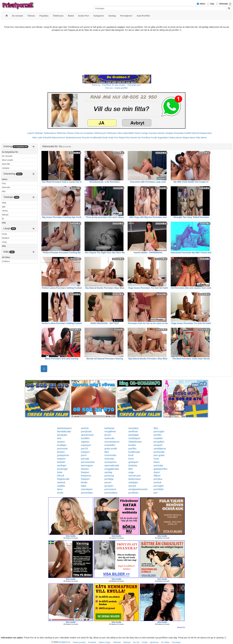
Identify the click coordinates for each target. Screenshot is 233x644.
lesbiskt (61, 462)
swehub (61, 482)
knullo (60, 493)
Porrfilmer (146, 138)
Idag (4, 203)
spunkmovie (87, 435)
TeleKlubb (117, 642)
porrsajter (159, 486)
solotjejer (133, 482)
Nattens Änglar (105, 642)
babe (84, 486)
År (3, 219)
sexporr (61, 442)
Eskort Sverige (141, 133)
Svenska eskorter (157, 133)
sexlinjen (62, 466)
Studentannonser (74, 138)
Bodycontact (206, 133)
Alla (4, 191)
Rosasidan (179, 133)
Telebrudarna (50, 133)
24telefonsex (135, 442)
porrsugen (159, 431)
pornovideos (111, 493)
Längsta (6, 168)
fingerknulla (63, 479)
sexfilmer (133, 431)
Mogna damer (189, 138)
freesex (85, 469)
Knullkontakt (96, 138)
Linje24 (31, 133)
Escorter (86, 138)
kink (59, 438)
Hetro (203, 4)
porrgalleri (159, 442)
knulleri (132, 445)
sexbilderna (160, 449)
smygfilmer (110, 431)
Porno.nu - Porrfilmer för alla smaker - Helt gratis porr (116, 85)
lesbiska (133, 466)
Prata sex (79, 133)
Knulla (154, 138)
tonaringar (62, 469)
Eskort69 (47, 138)
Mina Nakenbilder (126, 133)
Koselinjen (89, 133)
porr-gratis (159, 455)
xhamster (109, 459)
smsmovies (110, 455)
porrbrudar (159, 452)
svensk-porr (135, 476)
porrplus (158, 479)
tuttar (60, 472)
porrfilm (158, 435)
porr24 (84, 449)
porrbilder (159, 489)
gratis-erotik (111, 449)
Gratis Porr (113, 138)
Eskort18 (196, 133)
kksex (157, 462)
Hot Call (136, 642)
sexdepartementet (138, 489)
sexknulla (109, 438)
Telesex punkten (79, 642)
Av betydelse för (10, 152)
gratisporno (63, 455)
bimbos (61, 452)
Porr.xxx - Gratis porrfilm (117, 88)
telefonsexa (134, 479)
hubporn (85, 452)
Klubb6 (188, 133)
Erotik (105, 138)
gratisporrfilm (160, 469)
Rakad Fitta (124, 138)
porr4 (84, 455)
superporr (86, 445)
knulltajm (62, 445)
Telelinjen (39, 133)
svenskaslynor (112, 442)
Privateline (92, 642)
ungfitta (61, 486)
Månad (5, 215)
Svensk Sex (136, 138)
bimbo (84, 482)
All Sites (6, 257)
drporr (157, 472)
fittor (156, 428)
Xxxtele (145, 642)
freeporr (85, 472)
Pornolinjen (176, 642)
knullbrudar (134, 452)
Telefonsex (61, 133)
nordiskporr (134, 438)
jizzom (108, 435)
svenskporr (87, 489)
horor (131, 459)
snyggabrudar (112, 469)
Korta (4, 234)
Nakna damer (176, 138)
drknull (61, 476)
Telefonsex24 (100, 133)
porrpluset (86, 431)
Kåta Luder (37, 138)
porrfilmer (133, 493)
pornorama (110, 489)
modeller (158, 438)
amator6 (158, 445)
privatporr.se (64, 642)
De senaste (7, 156)
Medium (6, 238)
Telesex (70, 133)
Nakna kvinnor (58, 138)
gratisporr (133, 462)
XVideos (6, 261)
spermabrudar (112, 466)
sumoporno (110, 462)
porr (156, 493)
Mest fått (6, 164)
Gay (212, 4)
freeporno (86, 476)
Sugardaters (163, 138)
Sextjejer (169, 133)
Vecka (5, 211)
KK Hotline (165, 642)
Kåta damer (201, 138)
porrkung (109, 476)
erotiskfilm (110, 445)
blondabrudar (64, 431)
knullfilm (85, 438)
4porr (60, 489)
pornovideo (87, 493)
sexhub (85, 428)
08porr (157, 476)
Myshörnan (154, 642)
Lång (4, 242)
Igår (4, 207)
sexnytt (132, 486)
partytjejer (134, 435)
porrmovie (62, 449)
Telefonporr (112, 133)
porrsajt (85, 459)
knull (131, 455)
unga (131, 472)
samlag (108, 472)
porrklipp (109, 479)
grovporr (109, 486)
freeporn (85, 479)
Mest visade (8, 160)
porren (108, 482)
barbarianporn (64, 428)
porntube (158, 466)
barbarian (110, 428)
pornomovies (88, 462)
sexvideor (133, 428)
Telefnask (127, 642)
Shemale (224, 4)
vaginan (85, 442)
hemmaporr (87, 466)
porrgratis (62, 435)
